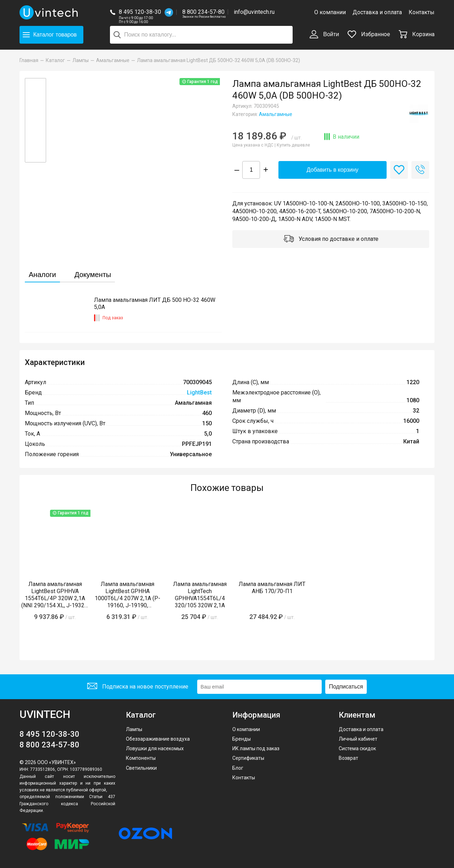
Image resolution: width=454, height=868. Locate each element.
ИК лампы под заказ (256, 748)
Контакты (422, 12)
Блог (238, 768)
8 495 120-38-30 (140, 12)
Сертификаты (248, 758)
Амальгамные (276, 114)
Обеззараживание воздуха (158, 739)
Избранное (369, 34)
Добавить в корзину (332, 170)
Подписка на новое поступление (138, 687)
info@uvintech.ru (254, 12)
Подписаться (346, 687)
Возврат (348, 758)
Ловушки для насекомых (155, 748)
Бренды (242, 739)
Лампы (134, 729)
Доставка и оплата (377, 12)
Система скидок (357, 748)
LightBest (199, 392)
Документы (93, 275)
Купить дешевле (293, 145)
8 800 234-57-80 (204, 12)
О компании (330, 12)
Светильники (141, 768)
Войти (324, 35)
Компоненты (141, 758)
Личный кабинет (358, 739)
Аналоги (42, 275)
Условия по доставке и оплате (331, 239)
